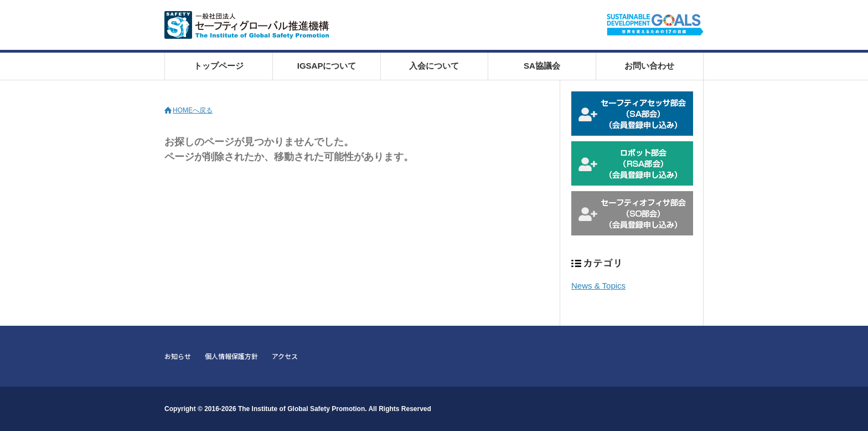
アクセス (285, 356)
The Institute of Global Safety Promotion (301, 409)
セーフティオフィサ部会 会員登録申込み (632, 213)
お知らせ (178, 356)
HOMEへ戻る (193, 110)
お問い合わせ (649, 66)
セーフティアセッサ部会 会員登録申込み (632, 114)
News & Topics (598, 286)
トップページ (219, 66)
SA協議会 (542, 66)
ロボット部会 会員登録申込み (632, 163)
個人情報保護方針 (231, 356)
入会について (434, 66)
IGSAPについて (327, 66)
